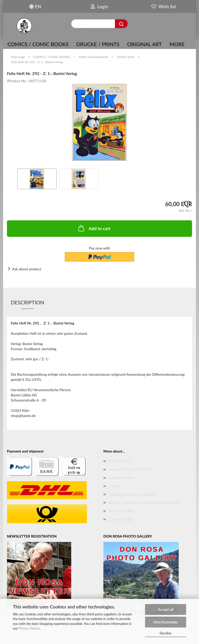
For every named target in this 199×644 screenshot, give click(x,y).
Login (99, 6)
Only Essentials (166, 622)
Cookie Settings (120, 519)
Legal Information (122, 478)
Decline (166, 633)
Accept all (166, 609)
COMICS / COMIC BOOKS (38, 44)
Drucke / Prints (98, 44)
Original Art (144, 44)
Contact (115, 486)
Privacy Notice (29, 628)
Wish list (164, 6)
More (177, 44)
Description (28, 302)
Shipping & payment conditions (132, 494)
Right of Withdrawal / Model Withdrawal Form (144, 502)
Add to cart (94, 228)
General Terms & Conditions (130, 469)
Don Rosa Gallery (122, 511)
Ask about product (27, 269)
